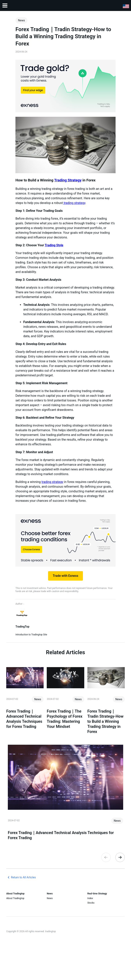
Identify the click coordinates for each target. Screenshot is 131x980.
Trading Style (54, 245)
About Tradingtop (15, 898)
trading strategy (74, 203)
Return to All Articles (21, 877)
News (50, 898)
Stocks (91, 903)
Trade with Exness (65, 576)
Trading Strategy (68, 180)
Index (90, 898)
